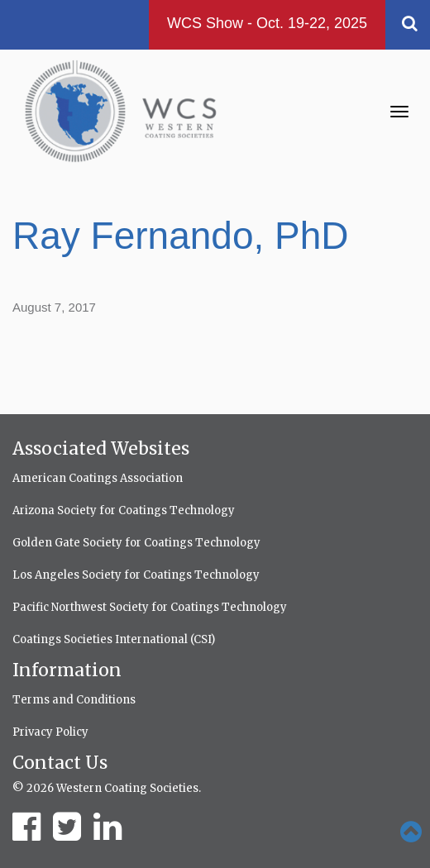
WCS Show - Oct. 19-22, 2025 (267, 23)
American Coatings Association (98, 478)
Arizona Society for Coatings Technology (124, 510)
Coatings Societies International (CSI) (114, 639)
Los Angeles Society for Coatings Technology (136, 575)
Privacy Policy (50, 732)
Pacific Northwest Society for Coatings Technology (150, 607)
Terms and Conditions (74, 700)
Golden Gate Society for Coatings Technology (136, 543)
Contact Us (60, 763)
